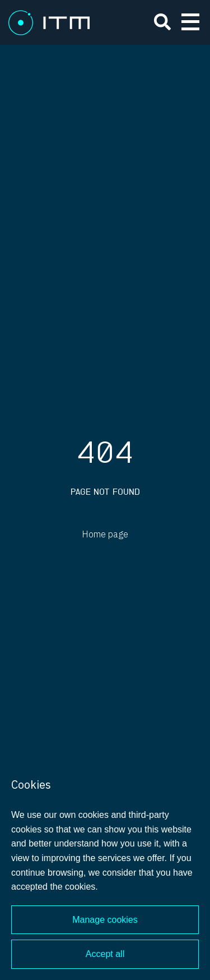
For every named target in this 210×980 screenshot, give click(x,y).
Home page (105, 535)
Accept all (105, 954)
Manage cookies (105, 920)
